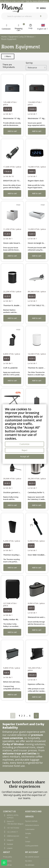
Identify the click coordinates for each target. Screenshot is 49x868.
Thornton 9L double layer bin (15, 305)
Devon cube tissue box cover (15, 243)
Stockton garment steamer (14, 492)
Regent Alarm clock (36, 181)
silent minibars (11, 757)
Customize (24, 444)
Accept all (25, 456)
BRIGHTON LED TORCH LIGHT (16, 181)
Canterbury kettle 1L (36, 492)
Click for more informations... (37, 1)
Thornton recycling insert (13, 555)
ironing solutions (35, 744)
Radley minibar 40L (11, 619)
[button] (8, 56)
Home (4, 37)
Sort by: (29, 63)
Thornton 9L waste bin (37, 368)
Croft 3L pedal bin (10, 368)
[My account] (7, 27)
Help (30, 28)
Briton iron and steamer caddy (16, 682)
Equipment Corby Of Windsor (21, 37)
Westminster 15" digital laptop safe (18, 118)
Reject (24, 450)
